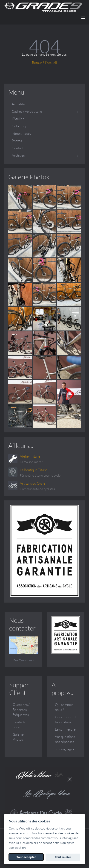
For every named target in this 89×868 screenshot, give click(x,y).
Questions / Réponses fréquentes (21, 710)
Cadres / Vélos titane (27, 111)
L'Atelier (18, 119)
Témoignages (21, 133)
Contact (18, 148)
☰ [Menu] (83, 19)
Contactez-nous (21, 725)
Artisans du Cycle (33, 483)
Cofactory (19, 126)
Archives (18, 155)
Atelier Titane (30, 456)
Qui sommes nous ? (64, 707)
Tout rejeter (63, 857)
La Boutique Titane (34, 470)
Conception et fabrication (65, 719)
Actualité (18, 104)
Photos (17, 141)
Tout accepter (26, 857)
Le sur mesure (65, 729)
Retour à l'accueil (44, 63)
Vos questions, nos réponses (65, 739)
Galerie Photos (29, 177)
